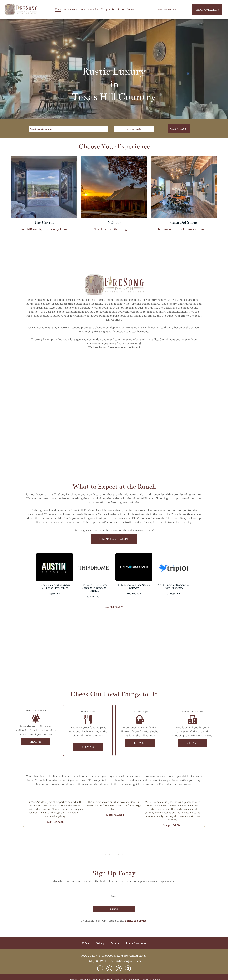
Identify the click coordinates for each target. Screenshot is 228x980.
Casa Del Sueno (184, 222)
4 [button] (118, 855)
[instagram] (119, 969)
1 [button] (105, 855)
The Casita (44, 222)
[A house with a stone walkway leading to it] (28, 446)
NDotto (114, 222)
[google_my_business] (128, 969)
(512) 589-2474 (97, 961)
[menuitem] (58, 9)
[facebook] (100, 969)
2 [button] (110, 855)
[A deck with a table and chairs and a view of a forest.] (85, 446)
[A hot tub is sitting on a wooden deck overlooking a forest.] (142, 389)
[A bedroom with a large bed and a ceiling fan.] (199, 446)
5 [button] (123, 855)
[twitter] (109, 969)
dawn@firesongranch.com (126, 961)
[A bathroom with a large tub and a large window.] (85, 389)
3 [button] (114, 855)
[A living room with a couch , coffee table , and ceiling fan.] (142, 446)
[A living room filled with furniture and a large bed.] (28, 389)
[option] (55, 813)
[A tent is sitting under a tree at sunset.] (199, 389)
